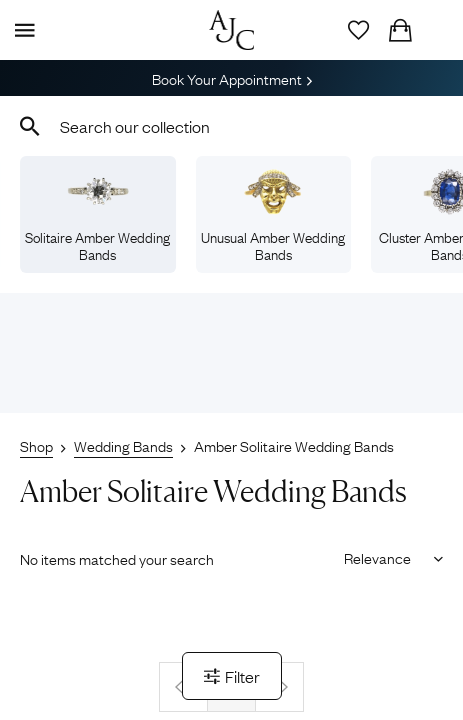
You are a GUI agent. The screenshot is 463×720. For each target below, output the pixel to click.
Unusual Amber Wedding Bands (273, 216)
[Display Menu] (21, 30)
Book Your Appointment (232, 78)
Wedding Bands (123, 445)
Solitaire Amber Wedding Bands (97, 216)
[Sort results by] (386, 557)
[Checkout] (400, 30)
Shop (36, 445)
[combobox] (231, 126)
